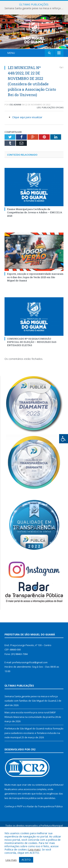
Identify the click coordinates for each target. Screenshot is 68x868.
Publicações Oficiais (53, 129)
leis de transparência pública (20, 820)
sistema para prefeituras (49, 806)
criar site (27, 806)
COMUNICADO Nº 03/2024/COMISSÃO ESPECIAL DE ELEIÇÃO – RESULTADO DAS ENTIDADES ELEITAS (32, 363)
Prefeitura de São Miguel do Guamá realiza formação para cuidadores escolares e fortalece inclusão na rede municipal (34, 754)
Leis (39, 129)
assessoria (30, 811)
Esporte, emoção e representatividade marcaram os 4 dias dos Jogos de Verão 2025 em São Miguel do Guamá (35, 299)
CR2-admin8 (15, 126)
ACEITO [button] (26, 860)
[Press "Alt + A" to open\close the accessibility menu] (64, 439)
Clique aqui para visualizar (27, 139)
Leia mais (34, 849)
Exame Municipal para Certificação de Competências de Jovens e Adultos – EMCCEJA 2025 (35, 234)
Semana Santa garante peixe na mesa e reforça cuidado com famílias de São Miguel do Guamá (35, 8)
